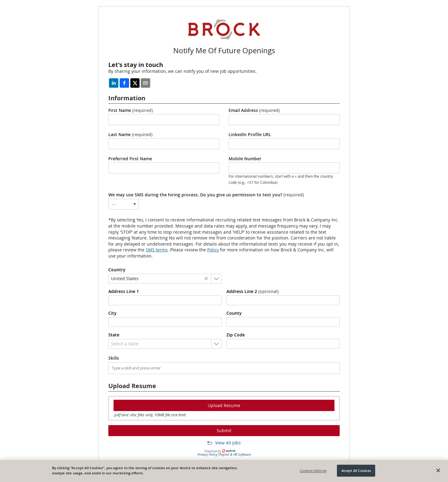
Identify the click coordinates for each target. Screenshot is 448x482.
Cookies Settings (313, 471)
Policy (213, 250)
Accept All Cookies (356, 471)
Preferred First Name (130, 159)
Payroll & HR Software (235, 454)
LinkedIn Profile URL (250, 135)
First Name (131, 110)
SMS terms (157, 250)
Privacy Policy (207, 454)
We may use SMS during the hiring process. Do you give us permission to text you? (206, 195)
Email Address (254, 110)
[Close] (438, 470)
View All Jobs (228, 443)
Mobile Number (245, 159)
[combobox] (124, 204)
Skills (114, 358)
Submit (224, 430)
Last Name (130, 135)
